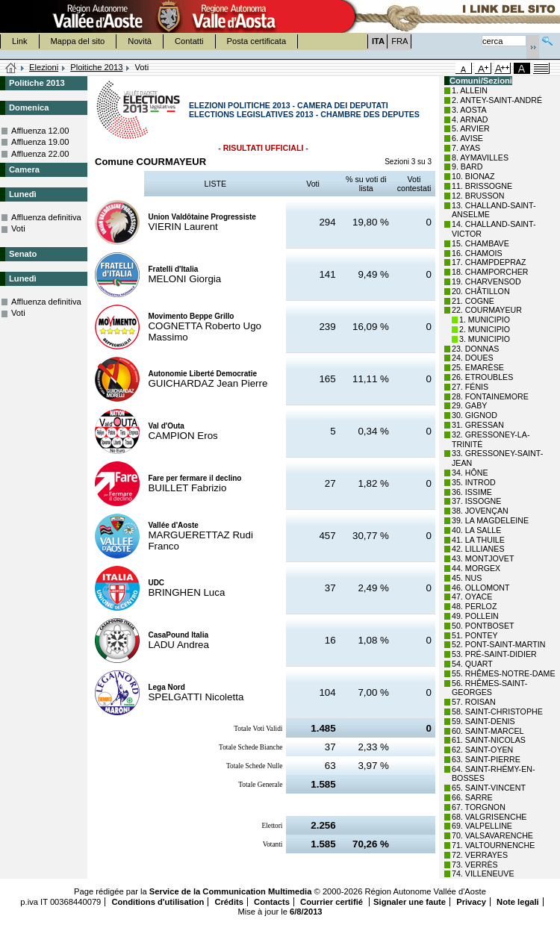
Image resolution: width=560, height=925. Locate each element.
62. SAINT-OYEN (482, 750)
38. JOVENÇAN (480, 511)
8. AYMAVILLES (480, 158)
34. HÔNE (470, 473)
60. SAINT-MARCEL (488, 731)
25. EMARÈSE (478, 367)
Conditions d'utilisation (158, 902)
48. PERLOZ (474, 606)
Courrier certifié (333, 902)
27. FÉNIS (470, 387)
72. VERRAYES (480, 855)
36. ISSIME (472, 492)
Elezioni (44, 67)
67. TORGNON (479, 807)
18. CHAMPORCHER (490, 272)
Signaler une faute (410, 902)
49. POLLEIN (475, 616)
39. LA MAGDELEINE (490, 520)
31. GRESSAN (478, 425)
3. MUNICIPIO (485, 339)
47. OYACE (472, 597)
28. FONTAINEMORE (490, 396)
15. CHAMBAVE (480, 243)
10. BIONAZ (473, 176)
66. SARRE (472, 797)
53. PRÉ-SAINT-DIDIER (494, 654)
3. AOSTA (469, 110)
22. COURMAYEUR (487, 310)
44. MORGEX (476, 568)
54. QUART (472, 664)
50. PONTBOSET (483, 626)
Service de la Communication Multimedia (231, 891)
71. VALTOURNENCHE (493, 845)
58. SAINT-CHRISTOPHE (497, 711)
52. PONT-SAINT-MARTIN (498, 644)
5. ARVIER (471, 128)
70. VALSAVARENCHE (492, 835)
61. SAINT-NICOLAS (489, 740)
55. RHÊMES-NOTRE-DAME (504, 673)
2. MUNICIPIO (485, 329)
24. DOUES (473, 358)
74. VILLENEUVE (483, 873)
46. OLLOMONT (481, 588)
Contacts (272, 902)
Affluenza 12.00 (40, 131)
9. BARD (467, 166)
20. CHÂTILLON (481, 291)
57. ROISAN (474, 702)
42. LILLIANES (478, 549)
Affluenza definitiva (46, 217)
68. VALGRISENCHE (489, 817)
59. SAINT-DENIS (483, 721)
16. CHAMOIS (477, 253)
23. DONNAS (475, 349)
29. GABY (469, 405)
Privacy (471, 902)
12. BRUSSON (478, 196)
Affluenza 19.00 (40, 142)
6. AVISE (467, 138)
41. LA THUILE (478, 540)
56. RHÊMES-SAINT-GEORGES (489, 688)
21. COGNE (473, 301)
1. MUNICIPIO (485, 320)
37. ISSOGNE (476, 501)
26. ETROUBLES (482, 377)
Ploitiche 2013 (96, 67)
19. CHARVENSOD (486, 281)
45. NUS (467, 578)
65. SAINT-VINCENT (489, 788)
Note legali (518, 902)
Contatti (189, 41)
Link (20, 41)
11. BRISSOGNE (482, 186)
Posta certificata (257, 41)
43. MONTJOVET (483, 558)
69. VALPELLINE (482, 826)
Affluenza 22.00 (40, 154)
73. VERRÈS (475, 865)
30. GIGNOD (475, 415)
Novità (140, 41)
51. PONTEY (475, 635)
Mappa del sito (78, 41)
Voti (18, 228)
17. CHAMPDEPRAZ (489, 262)
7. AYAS (466, 148)
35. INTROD (474, 482)
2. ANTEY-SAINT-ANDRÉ (497, 100)
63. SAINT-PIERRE (486, 759)
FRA (399, 41)
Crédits (229, 902)
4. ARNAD (470, 119)
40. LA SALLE (476, 530)
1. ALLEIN (470, 90)
